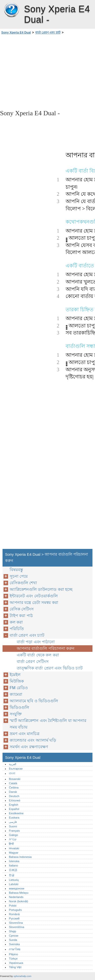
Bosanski (15, 779)
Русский (14, 918)
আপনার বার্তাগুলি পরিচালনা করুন (46, 648)
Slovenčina (16, 923)
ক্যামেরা (16, 694)
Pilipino (13, 954)
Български (16, 769)
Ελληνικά (15, 800)
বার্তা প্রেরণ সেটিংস (33, 662)
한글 (12, 875)
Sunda (13, 940)
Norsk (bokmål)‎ (18, 901)
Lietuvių (14, 880)
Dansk (13, 792)
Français (14, 831)
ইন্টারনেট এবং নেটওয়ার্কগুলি (34, 596)
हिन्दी (11, 844)
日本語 (13, 870)
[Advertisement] (48, 72)
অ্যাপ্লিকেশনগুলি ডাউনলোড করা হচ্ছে (41, 589)
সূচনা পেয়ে (19, 576)
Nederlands (16, 897)
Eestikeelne (16, 813)
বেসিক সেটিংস (22, 609)
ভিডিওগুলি (19, 707)
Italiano (13, 865)
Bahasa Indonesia (20, 857)
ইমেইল (15, 675)
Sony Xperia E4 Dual (11, 10)
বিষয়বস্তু (16, 570)
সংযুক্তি (16, 714)
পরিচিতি (17, 629)
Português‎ (15, 910)
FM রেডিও (19, 688)
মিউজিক (17, 681)
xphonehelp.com (22, 976)
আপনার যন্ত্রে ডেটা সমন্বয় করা (34, 603)
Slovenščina (16, 927)
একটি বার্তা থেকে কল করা (38, 655)
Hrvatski (14, 848)
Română (14, 914)
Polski (13, 906)
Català (13, 783)
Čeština (14, 788)
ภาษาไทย (15, 949)
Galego (13, 835)
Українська (16, 963)
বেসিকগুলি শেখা (23, 583)
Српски (14, 936)
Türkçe (13, 959)
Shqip (13, 931)
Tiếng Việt (15, 967)
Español (14, 809)
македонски (17, 888)
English (14, 805)
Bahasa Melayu (19, 893)
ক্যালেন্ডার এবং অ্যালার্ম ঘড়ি (33, 740)
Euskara (14, 818)
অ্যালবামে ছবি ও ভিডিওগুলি (34, 701)
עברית (13, 839)
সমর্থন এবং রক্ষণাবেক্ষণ (29, 747)
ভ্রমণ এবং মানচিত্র (25, 734)
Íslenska (14, 861)
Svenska (14, 944)
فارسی (13, 822)
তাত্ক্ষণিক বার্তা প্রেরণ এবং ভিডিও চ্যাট (50, 668)
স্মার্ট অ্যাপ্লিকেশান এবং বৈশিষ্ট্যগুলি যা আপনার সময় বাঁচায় (48, 724)
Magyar (14, 853)
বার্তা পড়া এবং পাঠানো (36, 642)
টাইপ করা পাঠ (21, 616)
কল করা (16, 622)
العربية (13, 764)
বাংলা (12, 773)
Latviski (14, 884)
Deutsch (14, 796)
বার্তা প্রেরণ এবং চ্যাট (48, 33)
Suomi (13, 826)
